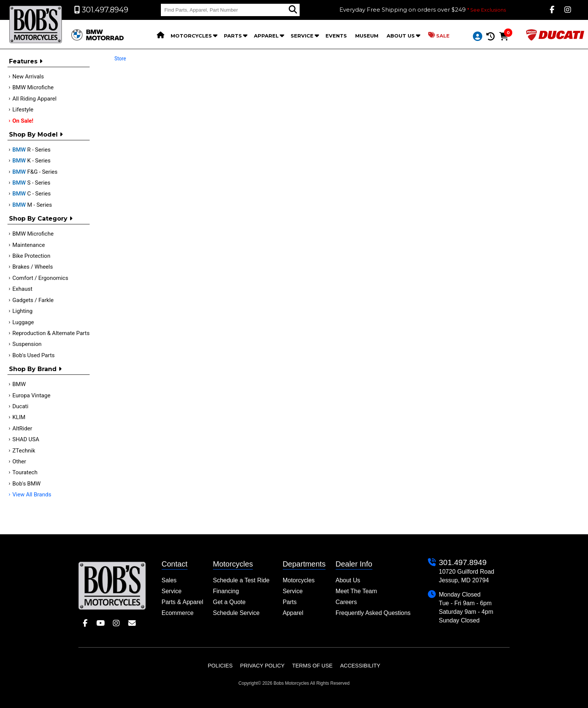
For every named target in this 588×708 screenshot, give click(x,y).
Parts (233, 36)
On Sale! (23, 121)
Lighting (22, 311)
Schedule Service (236, 613)
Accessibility (360, 666)
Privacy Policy (262, 666)
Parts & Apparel (182, 602)
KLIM (19, 417)
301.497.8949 (463, 562)
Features (26, 61)
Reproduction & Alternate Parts (51, 333)
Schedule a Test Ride (241, 580)
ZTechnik (24, 451)
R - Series (31, 150)
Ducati (20, 406)
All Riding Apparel (34, 99)
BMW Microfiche (33, 87)
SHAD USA (26, 439)
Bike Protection (31, 256)
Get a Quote (229, 602)
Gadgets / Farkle (33, 300)
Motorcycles (191, 36)
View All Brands (32, 495)
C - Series (31, 194)
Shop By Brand (35, 369)
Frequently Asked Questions (373, 613)
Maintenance (29, 245)
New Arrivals (28, 77)
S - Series (31, 183)
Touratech (25, 472)
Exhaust (22, 289)
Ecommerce (178, 613)
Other (19, 461)
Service (302, 36)
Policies (220, 666)
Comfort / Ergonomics (40, 278)
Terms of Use (312, 666)
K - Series (31, 161)
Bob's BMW (26, 484)
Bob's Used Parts (34, 355)
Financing (226, 591)
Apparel (266, 36)
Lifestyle (23, 110)
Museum (367, 36)
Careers (346, 602)
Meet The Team (356, 591)
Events (336, 36)
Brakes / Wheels (33, 267)
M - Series (32, 205)
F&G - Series (35, 172)
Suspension (27, 344)
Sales (169, 580)
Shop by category (41, 219)
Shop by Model (36, 135)
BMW (19, 384)
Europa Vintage (31, 395)
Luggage (23, 322)
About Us (401, 36)
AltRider (22, 428)
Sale (439, 35)
